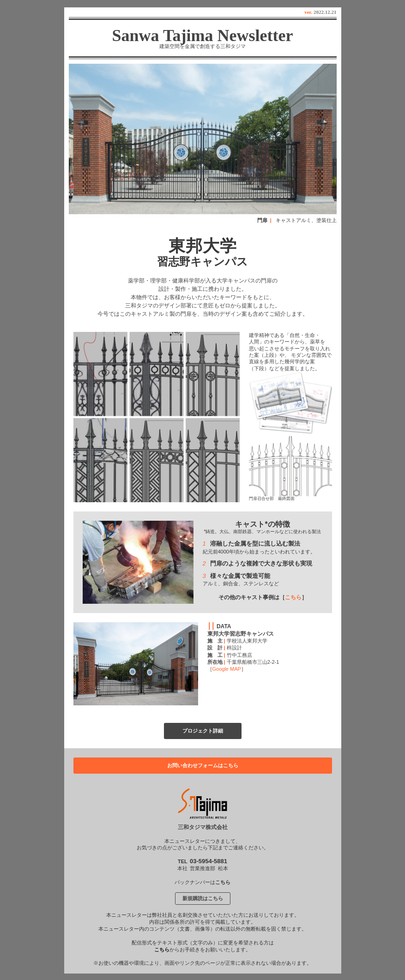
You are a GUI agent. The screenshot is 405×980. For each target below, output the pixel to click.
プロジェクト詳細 (203, 731)
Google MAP (227, 669)
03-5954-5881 (209, 861)
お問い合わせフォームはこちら (203, 765)
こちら (293, 597)
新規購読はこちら (203, 898)
